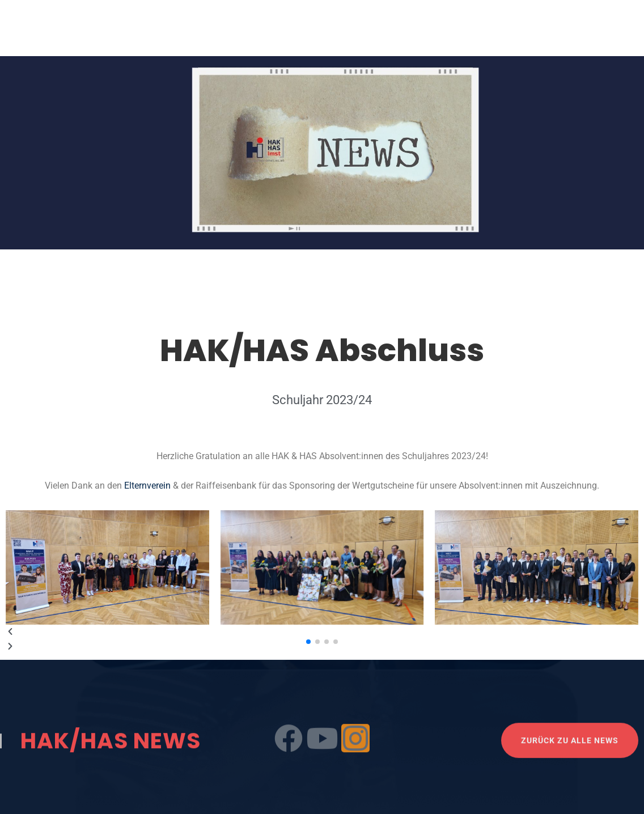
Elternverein (149, 486)
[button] (322, 632)
